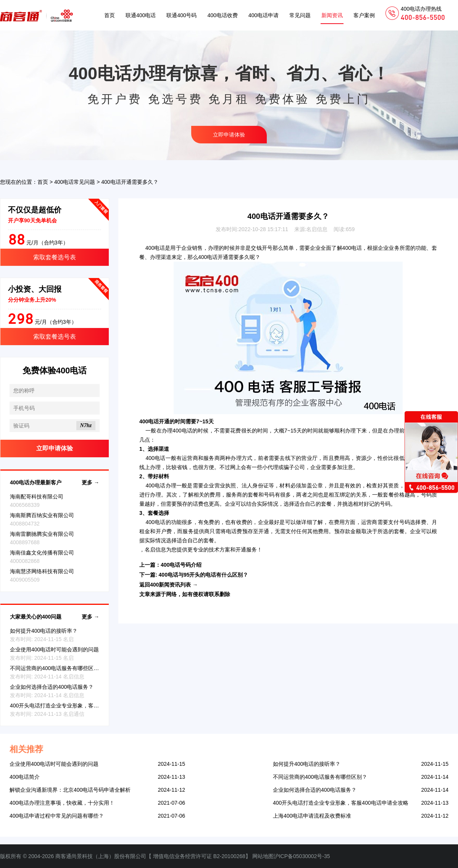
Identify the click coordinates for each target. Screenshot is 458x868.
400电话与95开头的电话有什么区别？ (204, 575)
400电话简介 (25, 777)
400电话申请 (264, 15)
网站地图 (263, 856)
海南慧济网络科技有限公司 (42, 571)
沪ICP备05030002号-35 (302, 856)
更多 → (90, 482)
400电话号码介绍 (181, 565)
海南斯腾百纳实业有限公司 (42, 515)
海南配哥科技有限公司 (37, 497)
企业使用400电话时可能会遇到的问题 (54, 649)
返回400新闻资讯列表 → (169, 585)
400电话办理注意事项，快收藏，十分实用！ (62, 803)
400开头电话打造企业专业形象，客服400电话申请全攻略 (78, 706)
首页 (110, 15)
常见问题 (300, 15)
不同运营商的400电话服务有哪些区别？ (57, 668)
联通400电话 (141, 15)
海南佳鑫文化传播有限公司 (42, 553)
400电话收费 (222, 15)
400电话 (155, 248)
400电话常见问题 (75, 182)
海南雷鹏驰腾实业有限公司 (42, 534)
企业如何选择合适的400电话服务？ (52, 687)
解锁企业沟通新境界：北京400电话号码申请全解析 (70, 790)
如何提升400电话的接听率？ (44, 631)
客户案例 (364, 15)
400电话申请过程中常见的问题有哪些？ (57, 816)
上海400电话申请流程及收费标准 (312, 816)
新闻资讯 (332, 15)
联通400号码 (181, 15)
